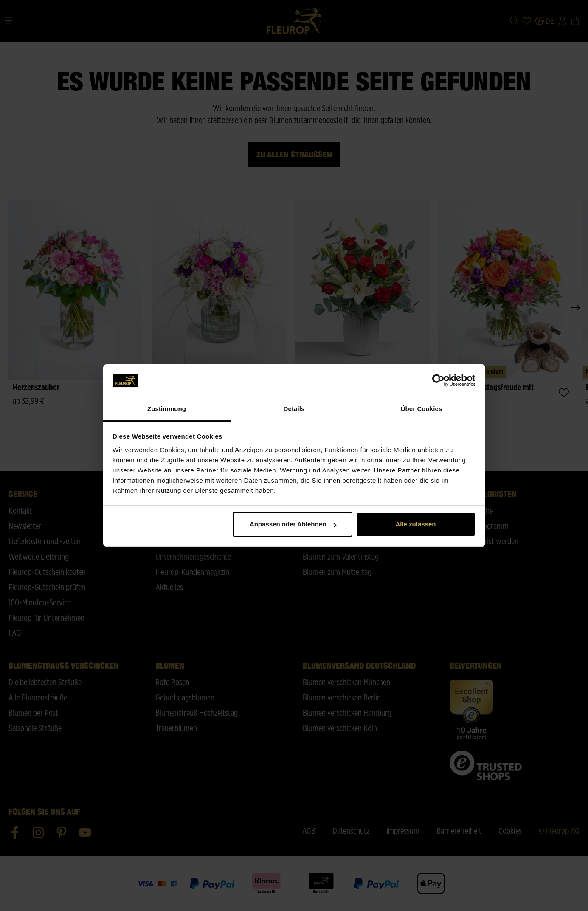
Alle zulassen (415, 524)
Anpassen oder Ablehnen (293, 524)
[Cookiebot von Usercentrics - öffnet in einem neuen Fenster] (438, 381)
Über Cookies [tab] (422, 409)
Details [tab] (294, 409)
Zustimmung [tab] (167, 409)
